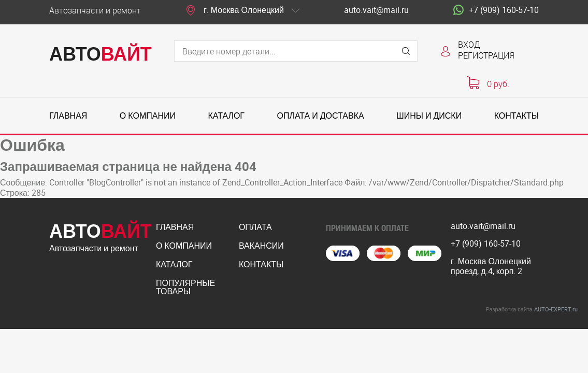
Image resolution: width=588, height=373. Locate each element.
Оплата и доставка (320, 116)
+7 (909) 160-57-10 (496, 10)
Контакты (517, 116)
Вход (469, 44)
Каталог (226, 116)
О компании (148, 116)
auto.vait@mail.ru (376, 10)
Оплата (255, 227)
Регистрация (486, 55)
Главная (68, 116)
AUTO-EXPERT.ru (556, 309)
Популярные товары (185, 287)
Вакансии (261, 246)
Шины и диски (429, 116)
